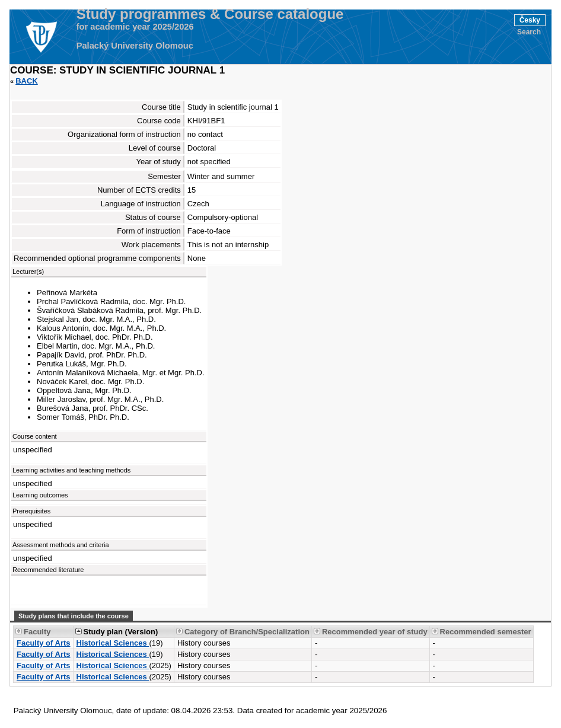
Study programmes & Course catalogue (210, 14)
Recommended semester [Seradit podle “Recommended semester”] (486, 632)
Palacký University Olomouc (135, 46)
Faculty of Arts (44, 643)
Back (27, 81)
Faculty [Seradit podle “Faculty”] (37, 632)
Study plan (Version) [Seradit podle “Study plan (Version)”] (121, 632)
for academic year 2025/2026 (135, 27)
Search (529, 32)
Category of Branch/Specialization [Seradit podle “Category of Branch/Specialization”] (247, 632)
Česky (530, 20)
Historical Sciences (113, 643)
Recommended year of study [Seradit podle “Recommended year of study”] (375, 632)
